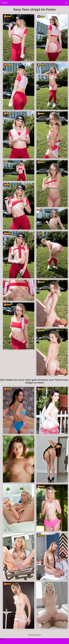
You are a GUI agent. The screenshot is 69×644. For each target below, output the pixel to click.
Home (4, 3)
